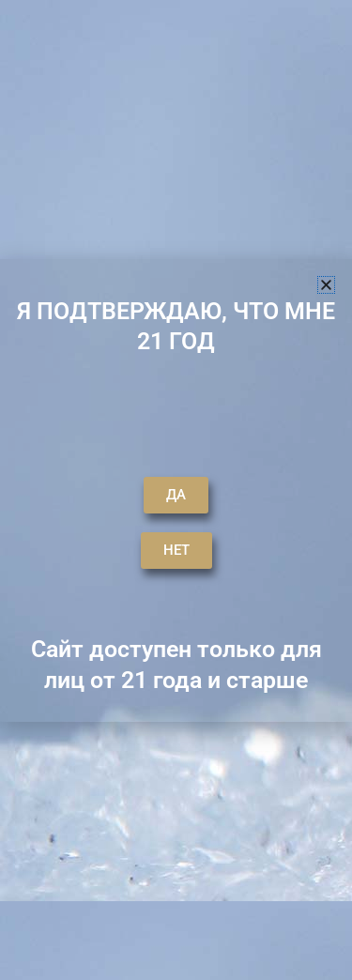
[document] (176, 490)
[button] (326, 285)
